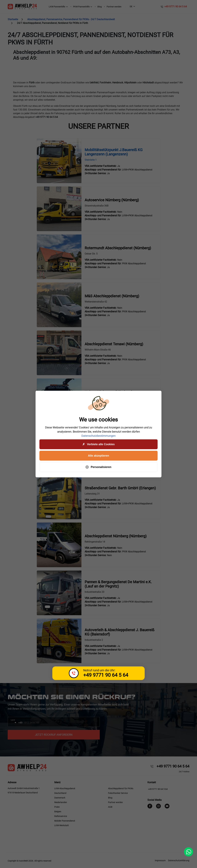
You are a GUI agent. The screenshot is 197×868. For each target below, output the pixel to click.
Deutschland (60, 793)
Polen (57, 807)
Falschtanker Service (118, 793)
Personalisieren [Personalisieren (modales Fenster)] (98, 467)
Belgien (58, 812)
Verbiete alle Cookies (98, 444)
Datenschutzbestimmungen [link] (98, 436)
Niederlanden (61, 802)
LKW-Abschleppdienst (65, 788)
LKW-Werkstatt (62, 825)
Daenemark (60, 798)
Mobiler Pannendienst (65, 821)
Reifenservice (61, 816)
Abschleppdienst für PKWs (121, 788)
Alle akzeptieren (98, 456)
